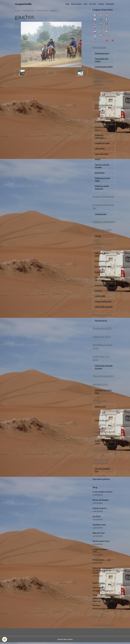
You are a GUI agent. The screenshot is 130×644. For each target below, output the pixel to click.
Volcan (98, 160)
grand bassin (100, 173)
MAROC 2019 (100, 408)
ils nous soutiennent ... (103, 267)
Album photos (76, 4)
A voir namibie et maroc (103, 493)
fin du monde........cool (102, 561)
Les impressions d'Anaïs (104, 67)
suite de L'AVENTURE (103, 302)
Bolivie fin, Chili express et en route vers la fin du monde (104, 572)
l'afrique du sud (101, 215)
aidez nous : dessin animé (102, 255)
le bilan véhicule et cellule (102, 443)
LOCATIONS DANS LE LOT (104, 107)
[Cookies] (5, 639)
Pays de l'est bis (101, 321)
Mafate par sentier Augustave (102, 188)
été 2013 (96, 518)
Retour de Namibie (101, 502)
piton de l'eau (100, 149)
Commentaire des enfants (102, 60)
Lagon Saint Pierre (102, 154)
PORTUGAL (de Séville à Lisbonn (104, 368)
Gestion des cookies (65, 641)
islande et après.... (100, 510)
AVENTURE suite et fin (104, 308)
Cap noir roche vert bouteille (102, 166)
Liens (85, 4)
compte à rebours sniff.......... (100, 552)
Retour (51, 73)
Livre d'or (93, 4)
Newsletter (110, 4)
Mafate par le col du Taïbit (102, 180)
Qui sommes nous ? (102, 53)
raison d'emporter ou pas (103, 279)
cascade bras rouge (102, 143)
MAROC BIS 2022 (102, 422)
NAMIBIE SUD (29, 11)
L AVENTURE (100, 297)
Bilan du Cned (99, 534)
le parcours (99, 273)
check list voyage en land (102, 471)
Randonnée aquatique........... (101, 137)
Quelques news (99, 526)
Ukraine (98, 237)
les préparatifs (100, 286)
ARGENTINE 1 (43, 11)
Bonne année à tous (101, 543)
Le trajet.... (99, 291)
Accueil (17, 11)
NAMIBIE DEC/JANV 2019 (103, 393)
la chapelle (99, 122)
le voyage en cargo (102, 262)
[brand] (23, 4)
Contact (101, 4)
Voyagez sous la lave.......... (101, 129)
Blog (67, 4)
